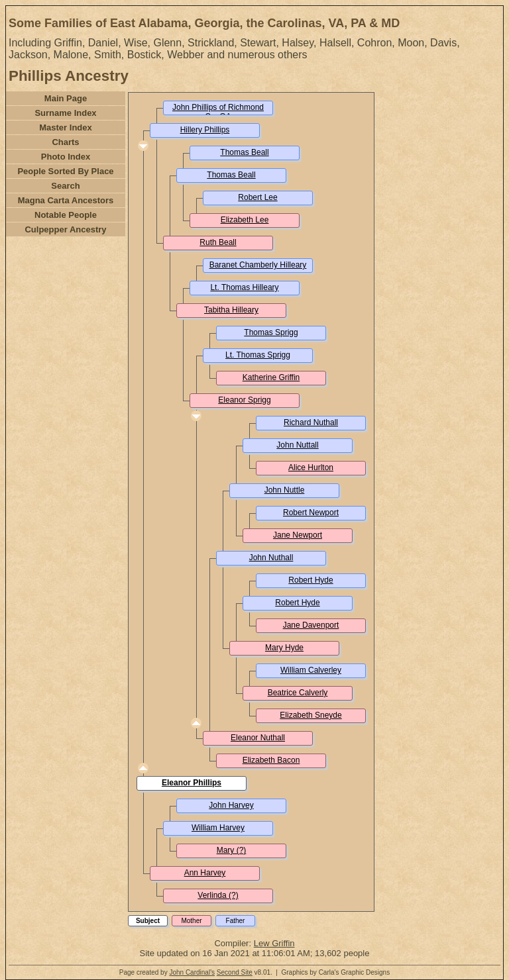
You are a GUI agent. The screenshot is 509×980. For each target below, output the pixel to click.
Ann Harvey (205, 873)
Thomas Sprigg (271, 332)
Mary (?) (232, 850)
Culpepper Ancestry (65, 229)
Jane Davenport (311, 625)
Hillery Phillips (205, 130)
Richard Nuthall (311, 422)
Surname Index (65, 113)
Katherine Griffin (271, 377)
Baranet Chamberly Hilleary (258, 265)
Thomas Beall (244, 152)
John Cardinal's (192, 972)
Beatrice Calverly (298, 693)
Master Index (65, 127)
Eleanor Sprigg (244, 400)
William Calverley (311, 670)
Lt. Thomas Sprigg (258, 355)
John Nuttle (285, 490)
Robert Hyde (311, 580)
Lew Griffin (274, 943)
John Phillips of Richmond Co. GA (218, 112)
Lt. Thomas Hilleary (244, 287)
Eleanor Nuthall (258, 738)
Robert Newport (311, 513)
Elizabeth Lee (245, 220)
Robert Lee (257, 197)
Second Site (235, 972)
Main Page (66, 98)
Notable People (66, 215)
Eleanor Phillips (192, 783)
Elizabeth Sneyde (311, 715)
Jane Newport (298, 535)
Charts (65, 142)
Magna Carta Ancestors (66, 200)
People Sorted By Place (65, 171)
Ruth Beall (218, 242)
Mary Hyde (284, 648)
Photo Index (66, 157)
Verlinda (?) (218, 895)
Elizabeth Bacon (271, 760)
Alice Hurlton (311, 467)
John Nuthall (271, 558)
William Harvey (218, 828)
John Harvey (231, 805)
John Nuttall (297, 445)
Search (65, 186)
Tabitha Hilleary (231, 310)
